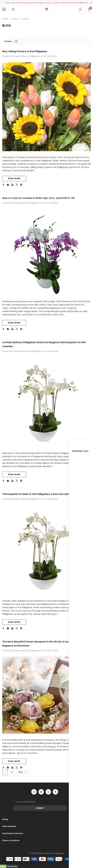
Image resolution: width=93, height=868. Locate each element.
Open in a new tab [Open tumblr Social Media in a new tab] (55, 798)
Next (23, 778)
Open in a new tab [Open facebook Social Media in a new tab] (34, 798)
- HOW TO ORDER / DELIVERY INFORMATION (70, 3)
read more (14, 178)
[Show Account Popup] (80, 9)
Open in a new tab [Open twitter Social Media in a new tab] (48, 798)
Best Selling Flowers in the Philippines (28, 51)
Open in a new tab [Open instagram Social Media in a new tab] (41, 798)
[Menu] (4, 9)
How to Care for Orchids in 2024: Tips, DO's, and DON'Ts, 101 (42, 198)
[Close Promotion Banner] (91, 3)
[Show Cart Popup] (89, 9)
